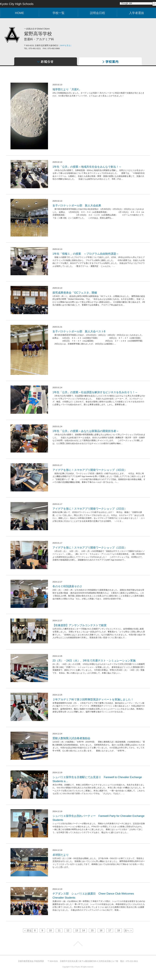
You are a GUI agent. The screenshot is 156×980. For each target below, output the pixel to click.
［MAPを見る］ (65, 45)
